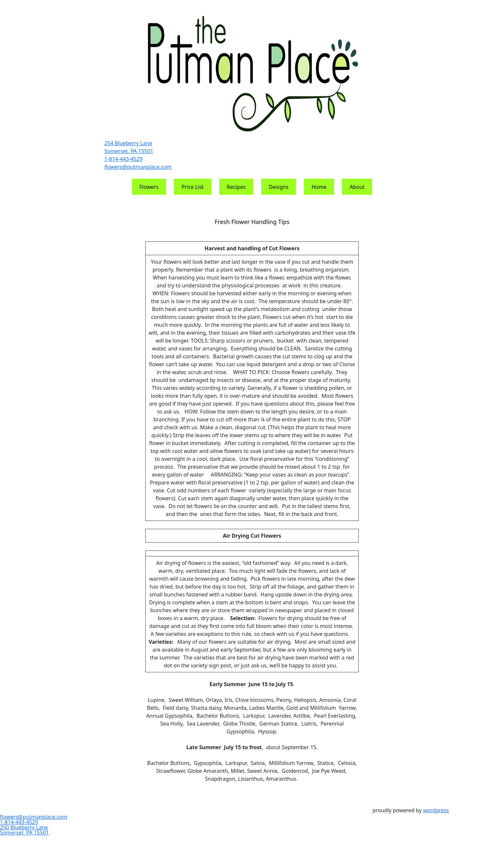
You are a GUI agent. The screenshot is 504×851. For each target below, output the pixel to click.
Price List (192, 187)
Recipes (236, 187)
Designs (279, 187)
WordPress (436, 810)
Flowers (149, 187)
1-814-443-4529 (123, 159)
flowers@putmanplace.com (138, 167)
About (357, 187)
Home (319, 187)
